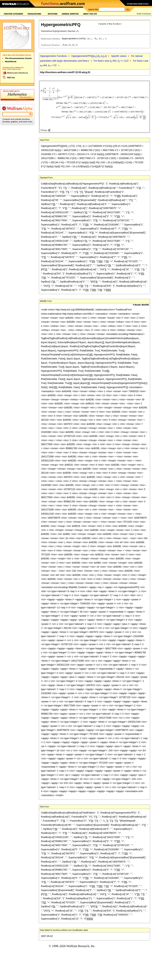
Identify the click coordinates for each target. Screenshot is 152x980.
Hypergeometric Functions (53, 56)
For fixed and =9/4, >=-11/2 (111, 61)
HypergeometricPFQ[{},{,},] (89, 56)
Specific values (119, 56)
